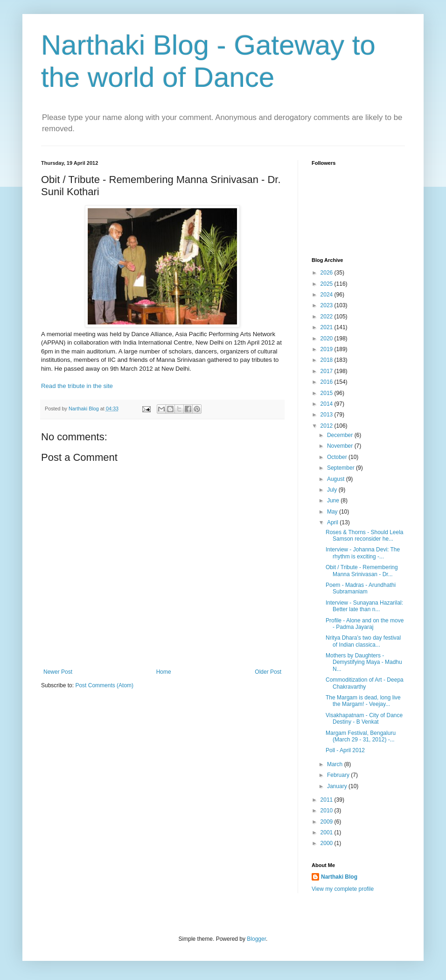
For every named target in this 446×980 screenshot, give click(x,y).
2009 (328, 822)
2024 (328, 295)
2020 (328, 338)
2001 (328, 832)
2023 (328, 305)
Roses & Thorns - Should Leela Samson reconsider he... (365, 536)
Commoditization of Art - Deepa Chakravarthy (365, 683)
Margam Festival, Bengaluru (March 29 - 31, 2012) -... (361, 736)
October (338, 457)
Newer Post (58, 672)
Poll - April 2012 (345, 750)
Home (164, 672)
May (333, 512)
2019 (328, 349)
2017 (328, 371)
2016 (328, 382)
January (338, 786)
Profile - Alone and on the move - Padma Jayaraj (365, 624)
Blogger (256, 939)
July (333, 490)
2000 (328, 843)
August (337, 479)
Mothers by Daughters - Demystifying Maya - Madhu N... (364, 662)
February (339, 775)
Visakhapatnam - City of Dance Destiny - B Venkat (364, 719)
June (334, 501)
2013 (328, 415)
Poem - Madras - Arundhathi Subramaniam (361, 588)
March (336, 764)
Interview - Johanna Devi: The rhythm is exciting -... (363, 553)
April (333, 522)
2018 (328, 360)
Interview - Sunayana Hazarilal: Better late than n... (364, 606)
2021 (328, 327)
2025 (328, 284)
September (341, 468)
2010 (328, 811)
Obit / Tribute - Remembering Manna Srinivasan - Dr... (362, 571)
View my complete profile (343, 889)
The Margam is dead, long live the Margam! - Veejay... (363, 701)
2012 (328, 426)
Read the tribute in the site (77, 386)
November (341, 446)
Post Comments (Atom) (104, 685)
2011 (328, 800)
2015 (328, 393)
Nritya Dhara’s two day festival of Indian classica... (363, 641)
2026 (328, 273)
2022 (328, 317)
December (341, 435)
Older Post (268, 672)
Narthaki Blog (339, 877)
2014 (328, 404)
